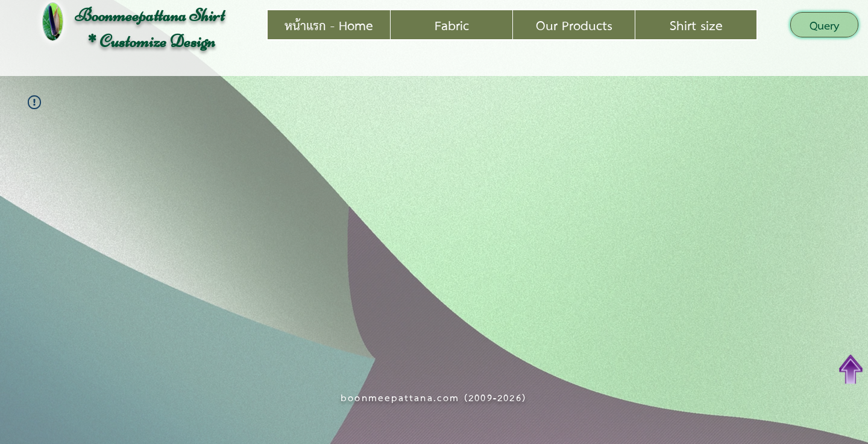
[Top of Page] (851, 369)
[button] (824, 25)
